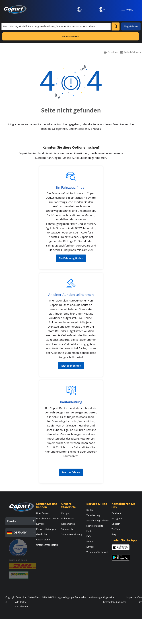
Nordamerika (68, 524)
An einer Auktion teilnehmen (71, 295)
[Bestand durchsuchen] (56, 26)
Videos (90, 542)
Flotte (89, 531)
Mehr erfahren (71, 472)
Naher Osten (68, 519)
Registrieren (131, 26)
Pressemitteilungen (46, 529)
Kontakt (90, 547)
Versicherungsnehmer (98, 521)
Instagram (117, 519)
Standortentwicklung (72, 534)
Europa (65, 513)
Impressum (132, 597)
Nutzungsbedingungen (64, 597)
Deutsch (13, 521)
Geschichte (42, 534)
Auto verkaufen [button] (70, 36)
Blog (114, 534)
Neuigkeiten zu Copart (48, 519)
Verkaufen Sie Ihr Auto (98, 552)
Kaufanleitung (71, 402)
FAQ (89, 536)
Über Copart (43, 513)
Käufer (90, 510)
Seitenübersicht (36, 597)
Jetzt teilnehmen (71, 366)
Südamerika (67, 529)
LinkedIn (116, 524)
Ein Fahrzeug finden (71, 187)
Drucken (111, 52)
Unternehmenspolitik (47, 545)
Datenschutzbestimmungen (89, 597)
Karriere (40, 524)
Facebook (116, 513)
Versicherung (93, 515)
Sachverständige (95, 526)
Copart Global (43, 540)
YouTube (116, 529)
